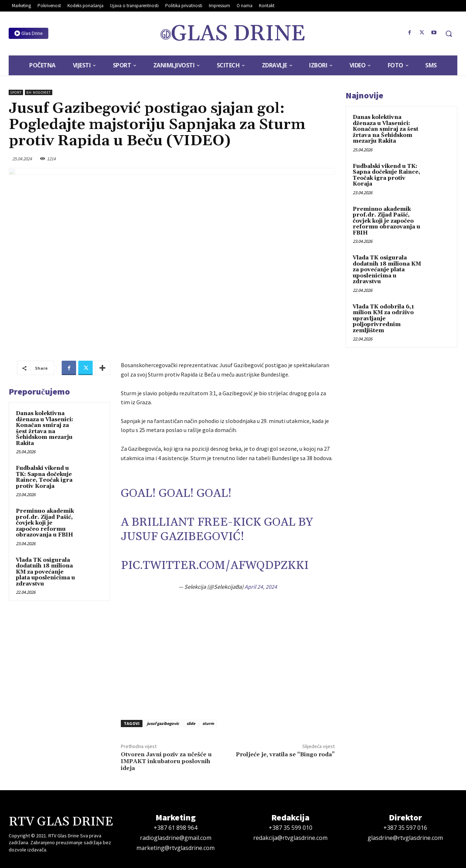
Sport (16, 92)
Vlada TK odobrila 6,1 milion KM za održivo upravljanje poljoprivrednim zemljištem (383, 319)
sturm (208, 723)
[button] (449, 34)
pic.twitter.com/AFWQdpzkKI (215, 566)
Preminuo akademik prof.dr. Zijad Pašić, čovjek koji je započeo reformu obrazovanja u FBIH (45, 523)
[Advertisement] (228, 655)
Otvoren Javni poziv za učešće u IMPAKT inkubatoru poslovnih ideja (166, 761)
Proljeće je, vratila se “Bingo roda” (285, 755)
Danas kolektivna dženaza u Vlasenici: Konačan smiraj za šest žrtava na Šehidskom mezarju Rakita (45, 428)
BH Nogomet (39, 92)
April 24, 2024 (261, 587)
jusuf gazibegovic (163, 723)
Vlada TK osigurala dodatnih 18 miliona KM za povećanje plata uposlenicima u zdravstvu (45, 572)
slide (191, 723)
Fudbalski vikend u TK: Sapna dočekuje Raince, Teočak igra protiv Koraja (44, 477)
